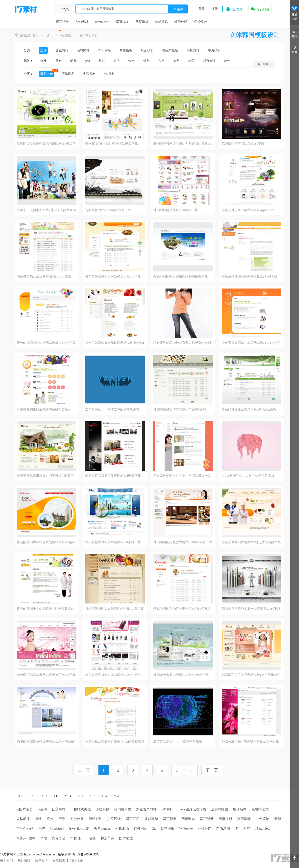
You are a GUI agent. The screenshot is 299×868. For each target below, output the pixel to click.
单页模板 (214, 50)
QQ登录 (234, 9)
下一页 (212, 770)
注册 (215, 9)
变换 (50, 819)
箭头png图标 (26, 838)
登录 (201, 9)
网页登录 (207, 819)
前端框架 (151, 819)
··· (57, 31)
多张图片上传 (79, 829)
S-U (92, 796)
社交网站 (59, 809)
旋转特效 (240, 809)
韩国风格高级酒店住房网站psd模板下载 (113, 476)
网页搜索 (170, 819)
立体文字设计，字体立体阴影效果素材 (112, 409)
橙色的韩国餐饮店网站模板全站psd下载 (113, 277)
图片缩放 (126, 838)
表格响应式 (260, 809)
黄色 (176, 61)
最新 (278, 819)
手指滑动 (122, 829)
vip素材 (109, 74)
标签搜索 (59, 860)
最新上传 (47, 74)
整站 (102, 61)
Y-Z (116, 796)
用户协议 (41, 860)
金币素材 (89, 74)
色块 (92, 838)
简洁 (116, 61)
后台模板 (147, 50)
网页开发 (133, 819)
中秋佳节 (77, 838)
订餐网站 (141, 829)
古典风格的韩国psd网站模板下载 (108, 210)
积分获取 (24, 860)
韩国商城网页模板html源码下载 (175, 210)
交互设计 (114, 819)
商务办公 (59, 838)
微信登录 (260, 9)
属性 (38, 819)
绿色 (146, 61)
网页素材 (142, 22)
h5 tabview (263, 829)
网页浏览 (188, 819)
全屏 (246, 829)
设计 (49, 35)
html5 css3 (102, 22)
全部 (43, 50)
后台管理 (209, 61)
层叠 (62, 819)
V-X (104, 796)
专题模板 (126, 50)
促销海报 (168, 829)
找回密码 (57, 829)
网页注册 (225, 819)
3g (154, 829)
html (227, 61)
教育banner (102, 829)
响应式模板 (170, 50)
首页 (36, 35)
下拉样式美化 (81, 809)
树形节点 (108, 838)
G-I (45, 796)
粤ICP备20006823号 (86, 854)
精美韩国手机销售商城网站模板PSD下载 (114, 675)
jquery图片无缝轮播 (191, 809)
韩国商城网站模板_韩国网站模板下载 (112, 144)
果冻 (42, 829)
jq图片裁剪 (25, 809)
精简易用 (223, 829)
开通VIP (295, 13)
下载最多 (68, 74)
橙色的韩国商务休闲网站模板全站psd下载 (46, 343)
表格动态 (23, 819)
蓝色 (59, 61)
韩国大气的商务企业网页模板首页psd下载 (251, 609)
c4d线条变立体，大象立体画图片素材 (248, 476)
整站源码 (161, 22)
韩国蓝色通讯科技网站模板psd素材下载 (113, 542)
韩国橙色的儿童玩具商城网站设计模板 (44, 277)
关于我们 (6, 860)
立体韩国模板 (88, 35)
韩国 (191, 61)
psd (88, 61)
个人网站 (105, 50)
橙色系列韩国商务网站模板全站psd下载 (249, 277)
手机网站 (193, 50)
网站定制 (95, 819)
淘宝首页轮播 (146, 809)
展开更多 (264, 64)
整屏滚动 (244, 819)
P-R (80, 796)
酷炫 (74, 61)
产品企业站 (25, 829)
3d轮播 (167, 809)
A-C (21, 796)
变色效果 (77, 819)
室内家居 (186, 829)
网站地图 (76, 860)
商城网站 (83, 50)
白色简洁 (262, 819)
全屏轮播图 (220, 809)
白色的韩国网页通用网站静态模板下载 (180, 277)
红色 (132, 61)
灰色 (161, 61)
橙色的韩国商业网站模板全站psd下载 (248, 210)
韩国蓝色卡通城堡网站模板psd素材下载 (181, 675)
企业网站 (62, 50)
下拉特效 (103, 809)
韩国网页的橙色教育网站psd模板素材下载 (183, 542)
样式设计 (200, 22)
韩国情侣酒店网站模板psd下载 (243, 144)
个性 (44, 838)
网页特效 (63, 22)
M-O (68, 796)
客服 (295, 49)
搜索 (178, 9)
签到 (295, 34)
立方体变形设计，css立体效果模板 (178, 741)
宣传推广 (205, 829)
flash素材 (82, 22)
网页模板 (122, 22)
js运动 (42, 809)
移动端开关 (123, 809)
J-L (56, 796)
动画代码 (181, 22)
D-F (33, 796)
